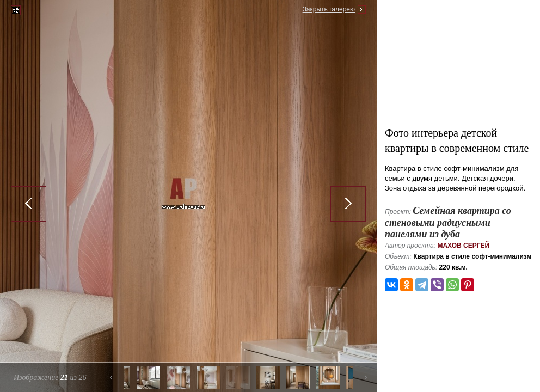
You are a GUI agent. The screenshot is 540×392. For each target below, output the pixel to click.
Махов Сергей (463, 246)
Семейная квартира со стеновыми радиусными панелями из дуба (448, 222)
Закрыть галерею (329, 9)
